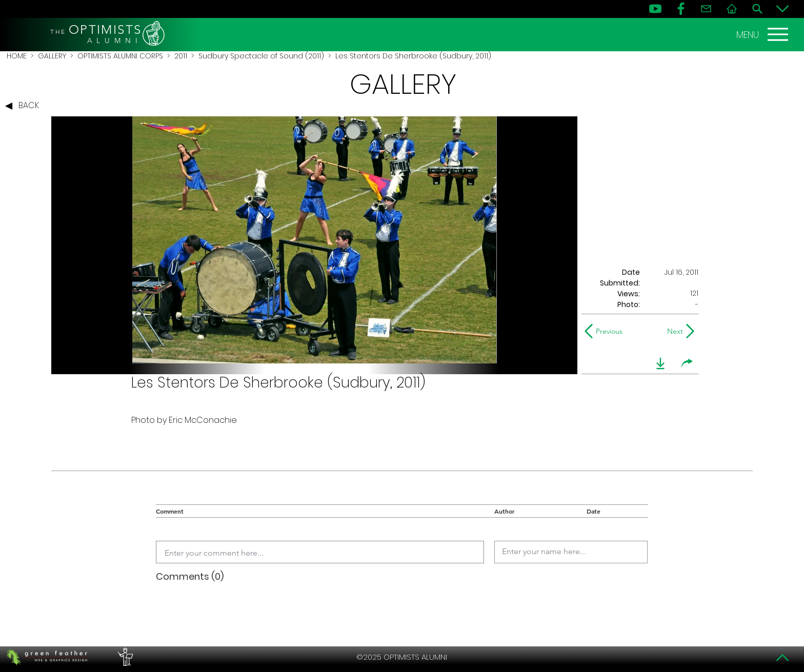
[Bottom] (782, 9)
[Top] (782, 658)
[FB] (681, 9)
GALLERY (52, 56)
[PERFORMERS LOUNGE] (124, 657)
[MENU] (763, 34)
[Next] (673, 331)
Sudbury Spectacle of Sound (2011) (261, 56)
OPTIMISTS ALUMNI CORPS (120, 56)
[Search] (757, 9)
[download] (660, 363)
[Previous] (606, 331)
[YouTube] (655, 9)
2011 (181, 56)
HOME (17, 56)
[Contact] (706, 9)
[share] (687, 363)
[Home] (732, 9)
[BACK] (25, 106)
